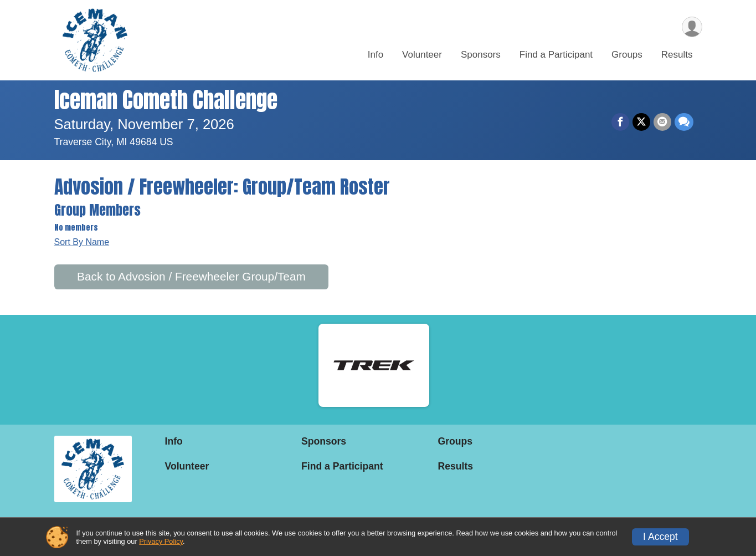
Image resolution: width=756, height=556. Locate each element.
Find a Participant (556, 55)
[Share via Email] (662, 122)
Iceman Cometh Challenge (166, 100)
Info (376, 55)
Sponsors (481, 55)
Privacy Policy (161, 541)
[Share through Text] (684, 122)
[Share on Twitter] (641, 122)
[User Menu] (692, 27)
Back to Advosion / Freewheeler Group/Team (191, 276)
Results (677, 55)
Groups (627, 55)
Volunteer (422, 55)
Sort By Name (82, 242)
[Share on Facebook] (620, 122)
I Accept (660, 537)
